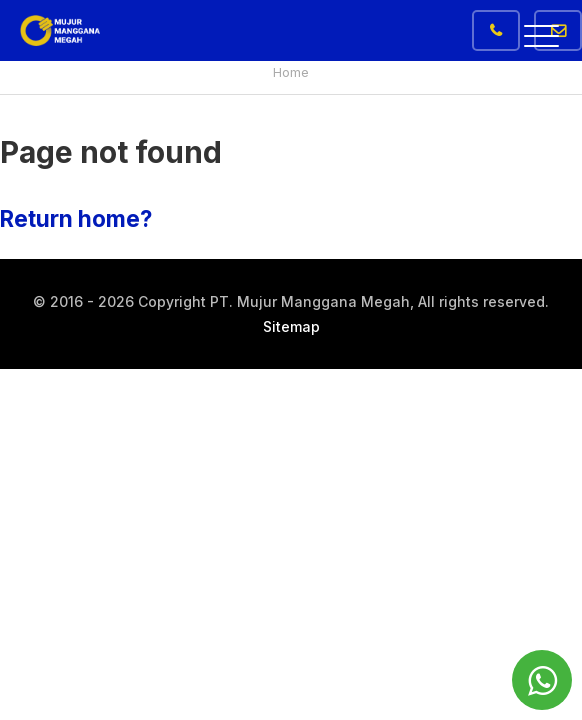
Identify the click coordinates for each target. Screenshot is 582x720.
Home (291, 72)
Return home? (76, 218)
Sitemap (291, 326)
